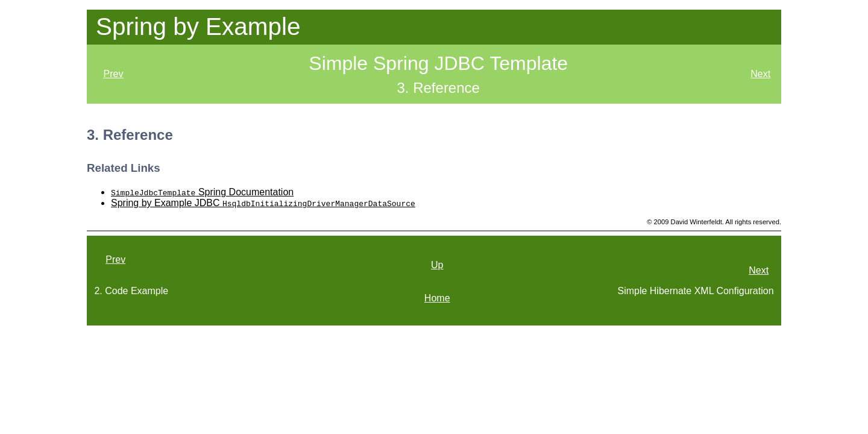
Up (437, 265)
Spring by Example (198, 27)
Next (760, 74)
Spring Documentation (202, 192)
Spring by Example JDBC (263, 203)
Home (437, 298)
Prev (114, 74)
